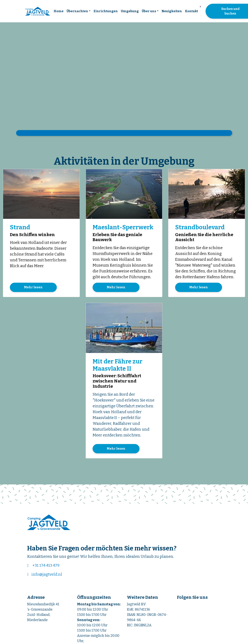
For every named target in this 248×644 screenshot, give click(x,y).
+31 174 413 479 (46, 566)
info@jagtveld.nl (47, 575)
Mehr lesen (33, 288)
